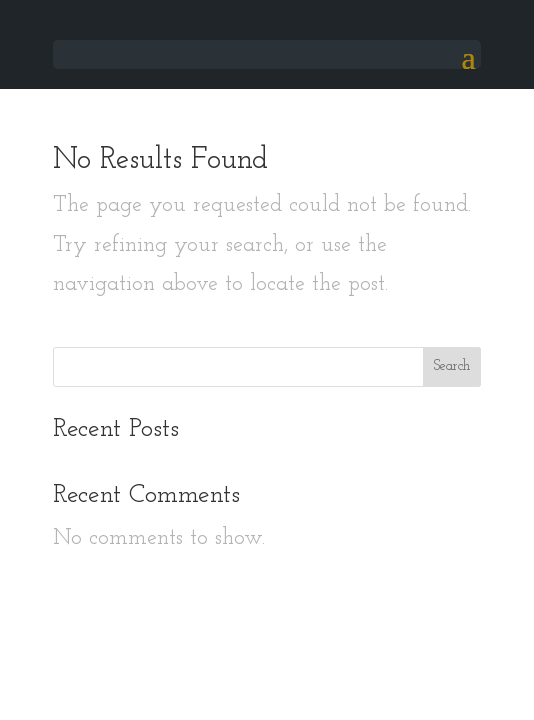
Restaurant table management (267, 685)
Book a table (59, 635)
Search (452, 366)
